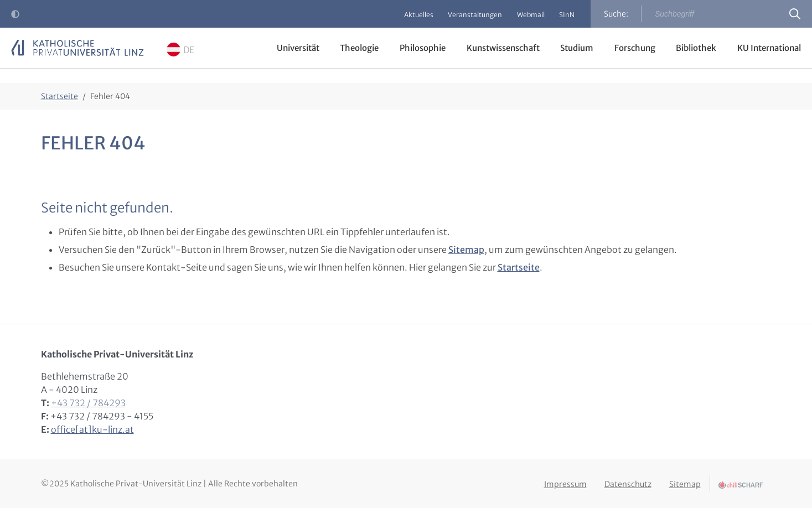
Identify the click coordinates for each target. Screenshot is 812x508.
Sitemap (466, 250)
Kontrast (17, 17)
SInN (565, 15)
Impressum (565, 482)
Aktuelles (408, 15)
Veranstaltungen (467, 15)
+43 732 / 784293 (88, 403)
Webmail (526, 15)
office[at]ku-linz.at (92, 429)
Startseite (519, 267)
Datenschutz (628, 482)
